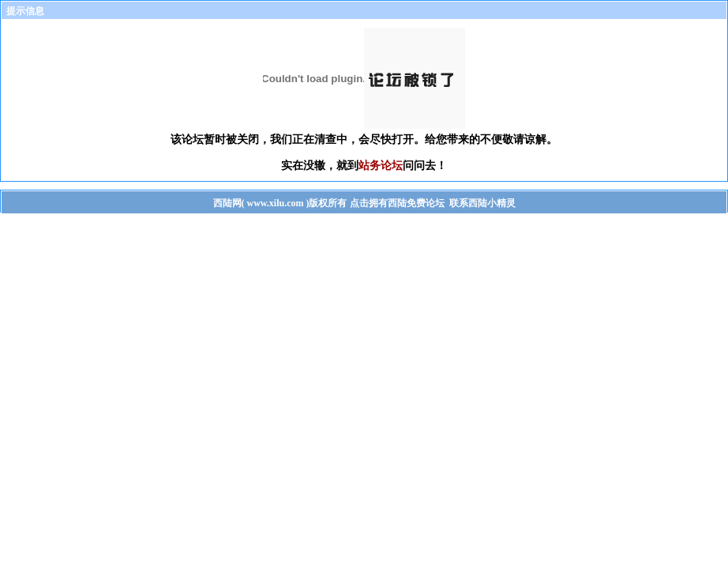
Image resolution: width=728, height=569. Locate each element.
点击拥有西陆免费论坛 (397, 203)
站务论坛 (381, 166)
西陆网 (227, 203)
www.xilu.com (276, 203)
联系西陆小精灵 (482, 203)
